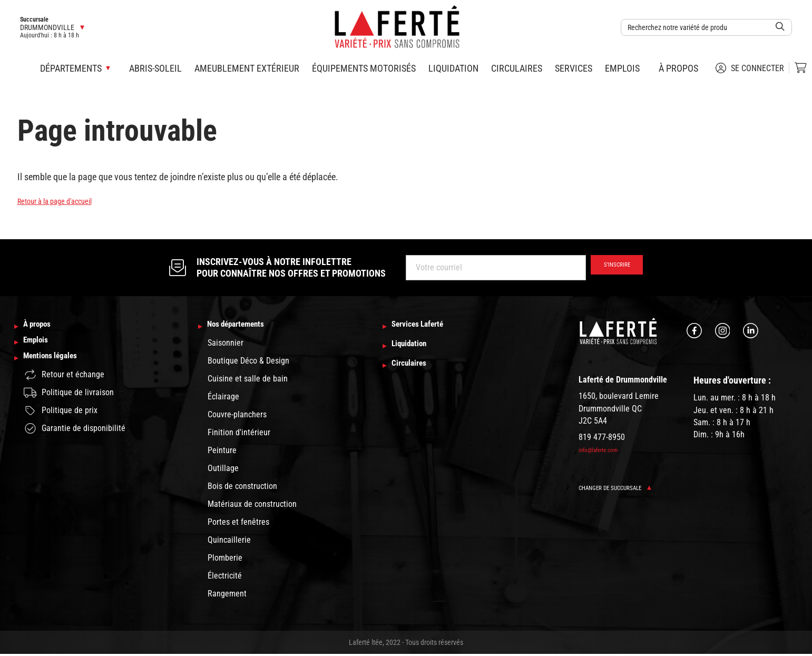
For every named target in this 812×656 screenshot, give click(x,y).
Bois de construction (242, 488)
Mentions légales (60, 369)
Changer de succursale (624, 488)
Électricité (225, 578)
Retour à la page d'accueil (65, 200)
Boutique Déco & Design (248, 363)
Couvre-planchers (237, 417)
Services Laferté (427, 327)
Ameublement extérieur (247, 68)
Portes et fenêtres (238, 524)
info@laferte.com (604, 449)
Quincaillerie (229, 542)
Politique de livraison (69, 405)
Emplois (622, 68)
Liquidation (453, 68)
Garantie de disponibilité (75, 441)
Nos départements (246, 327)
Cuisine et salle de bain (248, 381)
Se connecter (750, 68)
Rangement (227, 596)
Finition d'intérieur (239, 434)
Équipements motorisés (364, 68)
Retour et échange (64, 387)
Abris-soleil (155, 68)
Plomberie (225, 560)
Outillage (223, 470)
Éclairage (223, 399)
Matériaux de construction (252, 506)
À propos (678, 68)
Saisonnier (226, 345)
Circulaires (517, 68)
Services (574, 68)
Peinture (222, 452)
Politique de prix (61, 423)
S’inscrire (609, 268)
